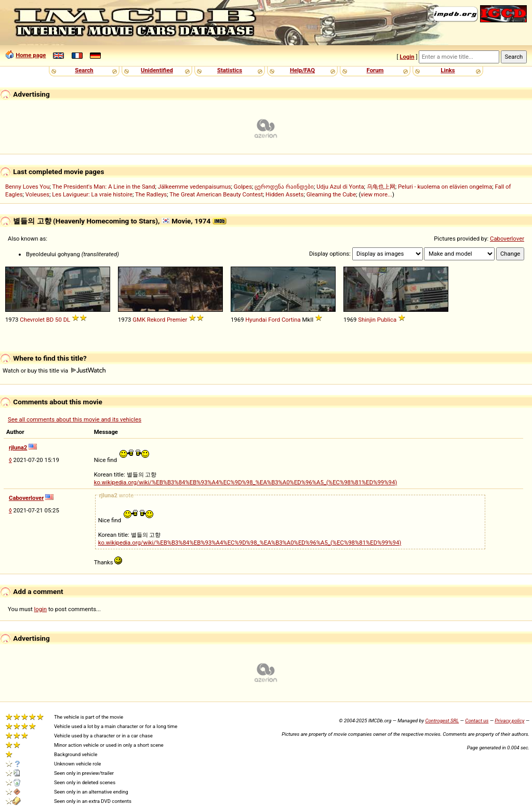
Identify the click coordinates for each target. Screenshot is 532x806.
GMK (139, 320)
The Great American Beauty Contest (216, 194)
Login (407, 57)
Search (84, 70)
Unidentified (157, 70)
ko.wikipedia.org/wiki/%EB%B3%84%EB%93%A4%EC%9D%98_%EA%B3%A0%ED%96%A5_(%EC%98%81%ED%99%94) (246, 482)
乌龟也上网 (381, 187)
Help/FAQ (302, 70)
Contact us (477, 721)
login (41, 609)
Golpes (243, 187)
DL (67, 320)
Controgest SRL (442, 721)
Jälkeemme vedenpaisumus (195, 187)
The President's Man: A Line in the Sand (103, 187)
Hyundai (256, 320)
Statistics (230, 70)
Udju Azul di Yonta (340, 187)
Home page (31, 55)
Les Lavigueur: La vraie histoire (92, 194)
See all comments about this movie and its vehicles (75, 419)
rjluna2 (18, 447)
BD (50, 320)
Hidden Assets (284, 194)
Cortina (291, 320)
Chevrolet (32, 320)
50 (58, 320)
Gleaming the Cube (331, 194)
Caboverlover (507, 239)
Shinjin (367, 320)
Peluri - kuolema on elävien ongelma (445, 187)
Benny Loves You (27, 187)
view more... (376, 194)
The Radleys (151, 194)
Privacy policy (509, 721)
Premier (177, 320)
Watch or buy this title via (54, 371)
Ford (274, 320)
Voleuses (37, 194)
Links (448, 70)
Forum (375, 70)
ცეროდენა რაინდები (284, 187)
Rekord (156, 320)
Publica (387, 320)
